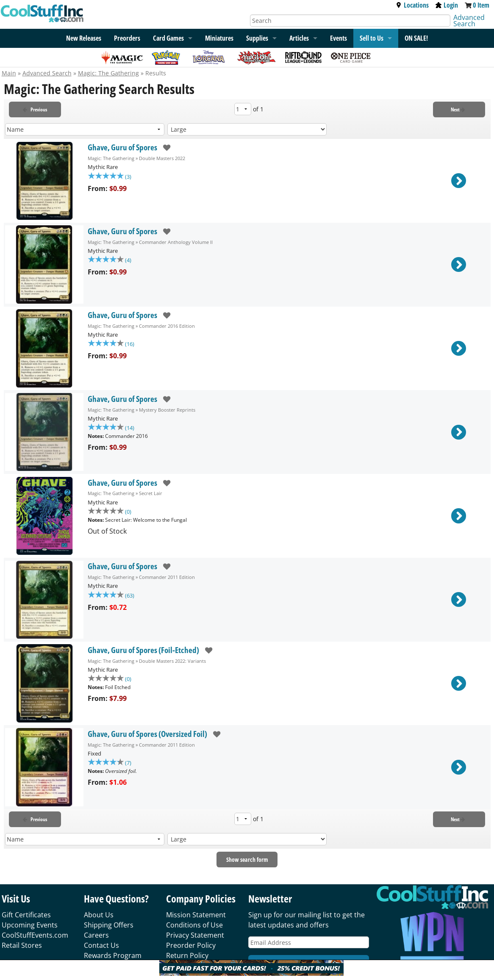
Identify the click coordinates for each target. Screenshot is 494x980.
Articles (299, 38)
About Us (99, 915)
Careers (96, 935)
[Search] (350, 21)
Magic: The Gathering (108, 73)
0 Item (481, 5)
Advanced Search (469, 21)
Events (339, 38)
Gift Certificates (26, 915)
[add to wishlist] (164, 148)
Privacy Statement (195, 935)
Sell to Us (372, 38)
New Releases (84, 38)
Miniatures (219, 38)
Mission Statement (196, 915)
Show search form (247, 860)
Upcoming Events (30, 925)
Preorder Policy (191, 945)
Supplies (257, 38)
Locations (412, 5)
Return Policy (187, 955)
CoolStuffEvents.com (35, 935)
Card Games (168, 38)
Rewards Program (113, 955)
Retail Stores (22, 945)
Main (9, 73)
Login (447, 5)
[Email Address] (309, 943)
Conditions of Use (194, 925)
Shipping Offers (109, 925)
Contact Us (101, 945)
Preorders (127, 38)
